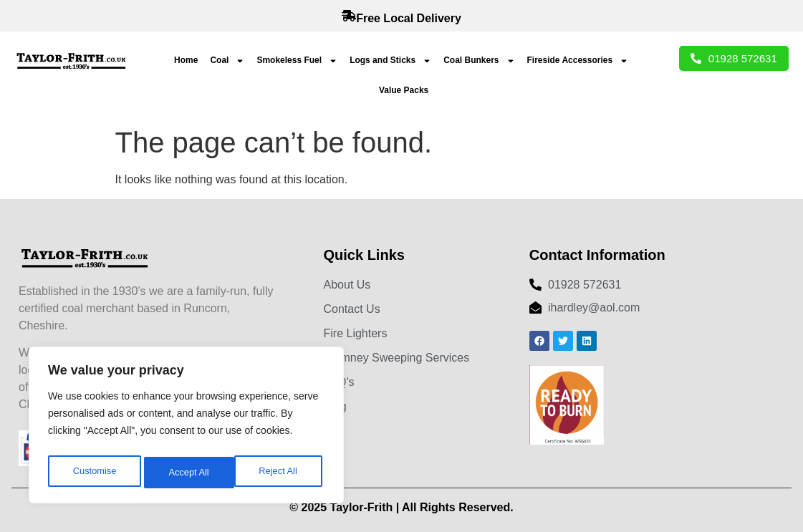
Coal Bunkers (479, 61)
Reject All (188, 473)
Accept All (280, 473)
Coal (227, 61)
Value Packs (404, 90)
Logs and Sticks (390, 61)
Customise (94, 473)
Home (186, 60)
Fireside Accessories (578, 61)
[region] (186, 428)
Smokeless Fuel (297, 61)
